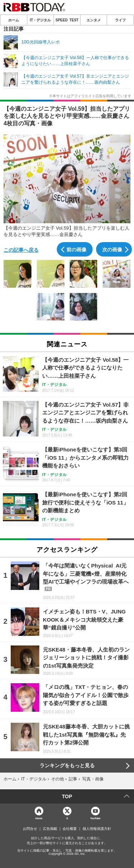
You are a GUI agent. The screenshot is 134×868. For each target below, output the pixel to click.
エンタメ (94, 20)
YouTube (95, 818)
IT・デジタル (40, 20)
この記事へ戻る (21, 250)
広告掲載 (50, 829)
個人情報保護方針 (97, 829)
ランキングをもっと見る (67, 765)
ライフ (120, 20)
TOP (67, 796)
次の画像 (112, 249)
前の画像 (76, 249)
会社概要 (70, 829)
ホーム (14, 20)
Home (39, 818)
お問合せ (30, 829)
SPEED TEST (67, 20)
